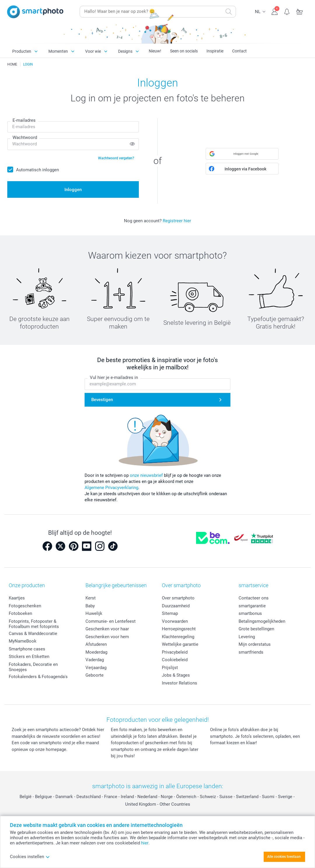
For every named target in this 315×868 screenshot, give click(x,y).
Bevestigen (102, 400)
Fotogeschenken (25, 606)
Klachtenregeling (178, 637)
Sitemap (170, 613)
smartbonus (250, 613)
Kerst (91, 598)
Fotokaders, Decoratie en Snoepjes (33, 667)
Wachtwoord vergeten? (116, 158)
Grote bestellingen (256, 629)
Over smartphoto (178, 598)
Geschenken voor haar (107, 629)
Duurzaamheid (176, 606)
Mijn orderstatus (255, 644)
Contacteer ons (254, 598)
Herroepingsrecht (179, 629)
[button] (242, 154)
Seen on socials (184, 51)
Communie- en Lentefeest (111, 621)
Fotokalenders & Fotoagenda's (38, 677)
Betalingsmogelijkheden (262, 621)
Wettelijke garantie (180, 644)
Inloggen (73, 190)
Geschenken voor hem (107, 637)
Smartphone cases (27, 649)
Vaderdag (95, 660)
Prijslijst (170, 668)
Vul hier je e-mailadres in (114, 377)
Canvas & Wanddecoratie (33, 634)
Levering (247, 637)
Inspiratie (215, 51)
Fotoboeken (20, 613)
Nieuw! (155, 51)
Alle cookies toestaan (284, 857)
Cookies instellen (30, 857)
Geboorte (94, 675)
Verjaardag (96, 668)
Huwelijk (94, 613)
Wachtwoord (25, 137)
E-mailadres (24, 120)
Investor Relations (180, 683)
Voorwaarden (175, 621)
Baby (90, 606)
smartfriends (251, 652)
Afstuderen (96, 644)
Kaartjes (17, 598)
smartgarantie (252, 606)
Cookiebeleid (175, 660)
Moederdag (96, 652)
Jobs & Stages (176, 675)
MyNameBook (23, 641)
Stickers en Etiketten (29, 657)
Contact (239, 51)
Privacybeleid (175, 652)
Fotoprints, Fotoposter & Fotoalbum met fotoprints (34, 624)
